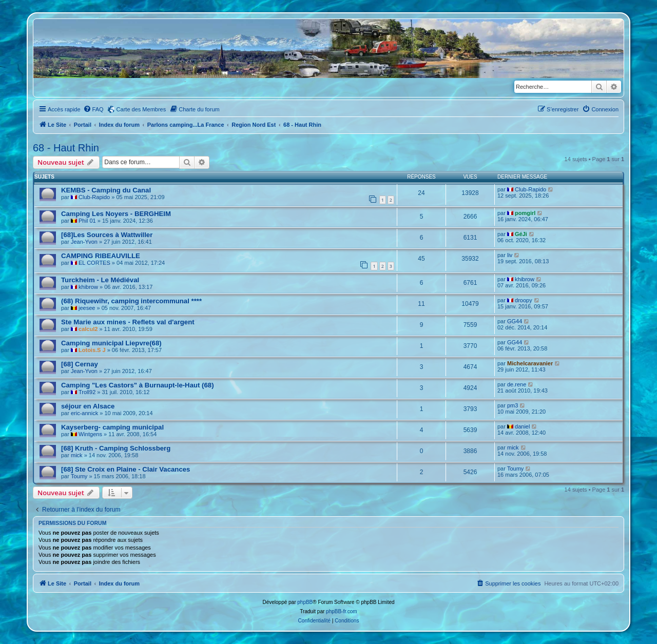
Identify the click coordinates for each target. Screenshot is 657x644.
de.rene (517, 384)
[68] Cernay (80, 364)
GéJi (521, 234)
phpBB (305, 602)
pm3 (513, 405)
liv (510, 255)
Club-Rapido (94, 197)
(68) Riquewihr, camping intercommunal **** (131, 301)
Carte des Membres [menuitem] (141, 109)
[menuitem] (93, 109)
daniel (522, 426)
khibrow (88, 287)
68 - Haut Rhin (66, 148)
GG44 (515, 321)
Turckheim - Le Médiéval (100, 280)
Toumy (79, 476)
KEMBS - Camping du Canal (106, 190)
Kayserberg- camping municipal (112, 427)
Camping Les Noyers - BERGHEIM (116, 214)
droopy (524, 300)
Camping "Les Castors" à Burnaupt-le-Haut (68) (138, 385)
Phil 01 (87, 221)
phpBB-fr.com (342, 611)
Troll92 (87, 392)
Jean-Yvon (84, 242)
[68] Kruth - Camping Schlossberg (116, 448)
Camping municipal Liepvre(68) (111, 343)
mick (77, 455)
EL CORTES (94, 263)
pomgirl (525, 213)
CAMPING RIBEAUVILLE (101, 256)
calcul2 (88, 329)
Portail (83, 125)
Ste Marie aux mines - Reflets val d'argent (128, 322)
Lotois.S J (92, 350)
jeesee (87, 308)
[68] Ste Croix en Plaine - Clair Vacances (125, 469)
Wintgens (90, 434)
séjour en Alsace (88, 406)
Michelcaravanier (530, 363)
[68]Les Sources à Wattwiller (107, 235)
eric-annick (84, 413)
